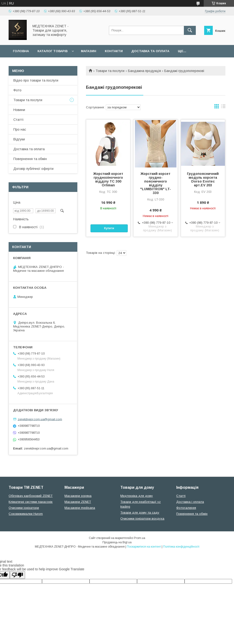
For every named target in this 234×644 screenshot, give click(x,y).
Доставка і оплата (190, 502)
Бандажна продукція (144, 71)
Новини (19, 110)
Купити (109, 228)
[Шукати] (190, 30)
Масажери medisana (80, 508)
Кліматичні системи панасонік (31, 502)
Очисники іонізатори (24, 508)
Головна (21, 51)
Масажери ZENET (78, 502)
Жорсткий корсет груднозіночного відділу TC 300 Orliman (108, 179)
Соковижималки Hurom (26, 514)
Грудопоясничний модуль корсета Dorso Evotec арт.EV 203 (203, 179)
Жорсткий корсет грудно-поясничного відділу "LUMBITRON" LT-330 (156, 183)
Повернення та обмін (30, 159)
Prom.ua (140, 538)
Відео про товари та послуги (36, 80)
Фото (17, 90)
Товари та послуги (110, 71)
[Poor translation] (17, 575)
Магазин (89, 51)
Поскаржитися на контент (144, 547)
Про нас (20, 129)
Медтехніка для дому (137, 496)
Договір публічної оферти (33, 169)
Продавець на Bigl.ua (117, 542)
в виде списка (223, 107)
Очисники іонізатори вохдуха (142, 519)
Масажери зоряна (78, 496)
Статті (18, 120)
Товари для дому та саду (140, 513)
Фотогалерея (186, 508)
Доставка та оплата (150, 51)
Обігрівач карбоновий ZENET (31, 496)
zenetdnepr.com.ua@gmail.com (40, 419)
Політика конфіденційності (181, 547)
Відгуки (19, 139)
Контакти (114, 51)
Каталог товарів (53, 51)
